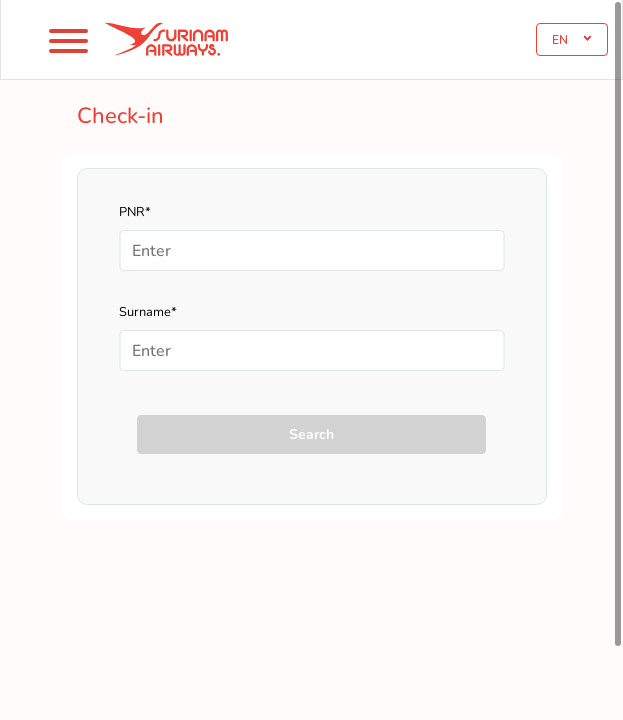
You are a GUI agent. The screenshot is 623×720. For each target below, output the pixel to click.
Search (311, 434)
